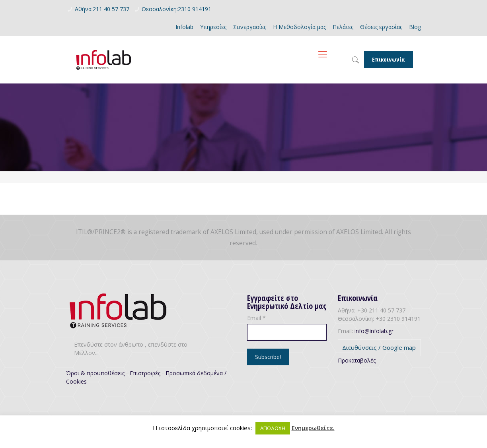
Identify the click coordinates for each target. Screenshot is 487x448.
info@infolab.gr (374, 331)
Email (256, 318)
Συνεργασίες (250, 27)
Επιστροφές (145, 373)
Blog (415, 27)
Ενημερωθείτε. (313, 428)
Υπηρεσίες (213, 27)
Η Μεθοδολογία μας (299, 27)
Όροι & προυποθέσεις (95, 373)
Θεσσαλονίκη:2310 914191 (176, 9)
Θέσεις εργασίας (381, 27)
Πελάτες (343, 27)
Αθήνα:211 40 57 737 (102, 9)
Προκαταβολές (357, 360)
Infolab (184, 27)
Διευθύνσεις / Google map (379, 347)
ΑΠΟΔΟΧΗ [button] (273, 428)
